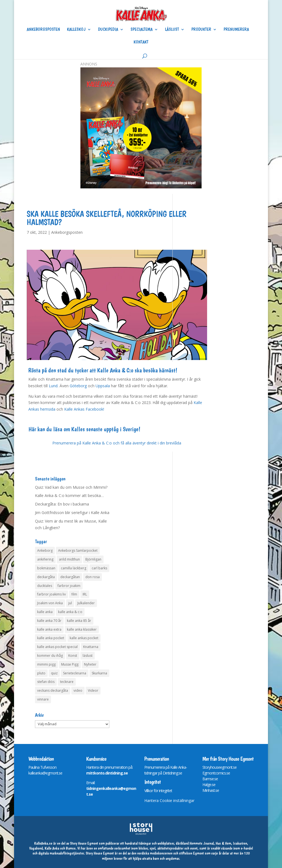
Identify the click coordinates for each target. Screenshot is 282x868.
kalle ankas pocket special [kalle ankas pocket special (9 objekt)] (57, 647)
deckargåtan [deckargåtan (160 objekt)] (70, 577)
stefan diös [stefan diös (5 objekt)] (46, 682)
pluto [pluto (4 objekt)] (41, 673)
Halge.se (209, 785)
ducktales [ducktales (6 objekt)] (45, 586)
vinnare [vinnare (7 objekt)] (43, 699)
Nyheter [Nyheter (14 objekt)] (90, 664)
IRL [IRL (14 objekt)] (85, 594)
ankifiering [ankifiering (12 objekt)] (45, 559)
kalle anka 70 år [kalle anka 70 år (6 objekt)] (49, 621)
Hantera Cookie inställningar (169, 800)
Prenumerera (236, 30)
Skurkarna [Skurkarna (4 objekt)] (99, 673)
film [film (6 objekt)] (74, 594)
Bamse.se (210, 779)
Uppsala (103, 386)
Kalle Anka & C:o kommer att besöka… (69, 495)
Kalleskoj (76, 30)
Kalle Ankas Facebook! (84, 409)
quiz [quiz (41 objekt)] (54, 673)
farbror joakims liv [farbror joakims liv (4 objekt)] (51, 594)
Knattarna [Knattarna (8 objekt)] (91, 647)
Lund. (54, 386)
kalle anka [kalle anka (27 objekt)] (45, 612)
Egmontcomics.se (216, 773)
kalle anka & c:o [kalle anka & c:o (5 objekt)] (70, 612)
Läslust (172, 30)
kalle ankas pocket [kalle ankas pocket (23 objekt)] (84, 638)
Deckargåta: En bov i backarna (62, 504)
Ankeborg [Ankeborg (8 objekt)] (45, 550)
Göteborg (78, 386)
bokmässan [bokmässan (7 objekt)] (46, 568)
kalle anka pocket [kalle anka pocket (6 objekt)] (51, 638)
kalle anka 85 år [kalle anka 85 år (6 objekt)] (79, 621)
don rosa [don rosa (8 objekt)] (93, 577)
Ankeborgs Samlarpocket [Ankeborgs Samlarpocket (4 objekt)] (78, 550)
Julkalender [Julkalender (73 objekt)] (86, 603)
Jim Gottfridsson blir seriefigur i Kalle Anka (72, 513)
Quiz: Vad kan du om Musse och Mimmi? (71, 487)
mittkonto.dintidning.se (107, 773)
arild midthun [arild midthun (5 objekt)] (69, 559)
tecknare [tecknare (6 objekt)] (67, 682)
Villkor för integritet (158, 791)
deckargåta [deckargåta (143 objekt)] (46, 577)
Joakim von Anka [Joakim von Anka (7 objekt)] (50, 603)
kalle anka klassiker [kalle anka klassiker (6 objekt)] (82, 629)
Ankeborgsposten (43, 30)
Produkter (201, 30)
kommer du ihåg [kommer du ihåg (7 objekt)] (50, 656)
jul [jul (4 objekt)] (70, 603)
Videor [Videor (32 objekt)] (93, 690)
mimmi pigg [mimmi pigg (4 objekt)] (46, 664)
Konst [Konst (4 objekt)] (73, 656)
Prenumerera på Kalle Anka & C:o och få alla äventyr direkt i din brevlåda (117, 443)
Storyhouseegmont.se (219, 767)
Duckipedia (108, 30)
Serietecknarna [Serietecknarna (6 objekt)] (75, 673)
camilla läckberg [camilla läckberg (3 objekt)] (74, 568)
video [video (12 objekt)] (78, 690)
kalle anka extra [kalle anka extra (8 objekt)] (49, 629)
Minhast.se (211, 790)
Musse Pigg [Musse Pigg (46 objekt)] (70, 664)
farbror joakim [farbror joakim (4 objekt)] (69, 586)
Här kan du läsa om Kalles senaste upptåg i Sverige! (84, 429)
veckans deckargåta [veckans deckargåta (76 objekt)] (53, 690)
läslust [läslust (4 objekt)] (88, 656)
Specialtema (142, 30)
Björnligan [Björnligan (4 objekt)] (93, 559)
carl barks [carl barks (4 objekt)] (99, 568)
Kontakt (141, 42)
